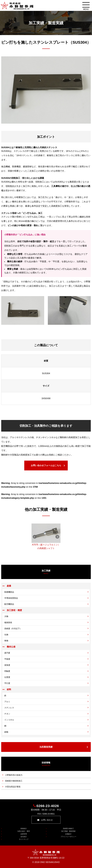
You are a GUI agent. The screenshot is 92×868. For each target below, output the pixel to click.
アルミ (7, 702)
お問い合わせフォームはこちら (46, 465)
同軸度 (7, 671)
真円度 (7, 653)
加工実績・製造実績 (68, 831)
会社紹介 (24, 837)
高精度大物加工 (68, 829)
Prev (35, 537)
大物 (6, 616)
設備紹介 (68, 834)
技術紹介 (24, 829)
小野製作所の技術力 (14, 775)
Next (57, 537)
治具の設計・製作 (24, 831)
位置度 (7, 677)
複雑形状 (8, 623)
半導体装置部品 (11, 598)
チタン (7, 714)
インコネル (9, 720)
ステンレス (9, 708)
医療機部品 (9, 592)
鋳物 (6, 732)
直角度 (7, 665)
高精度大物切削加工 (14, 781)
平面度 (7, 659)
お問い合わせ (47, 820)
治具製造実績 (46, 747)
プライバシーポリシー (68, 837)
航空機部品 (9, 604)
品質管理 (24, 834)
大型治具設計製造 (13, 787)
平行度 (7, 683)
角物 (6, 641)
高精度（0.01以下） (13, 629)
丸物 (6, 635)
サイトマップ (24, 839)
